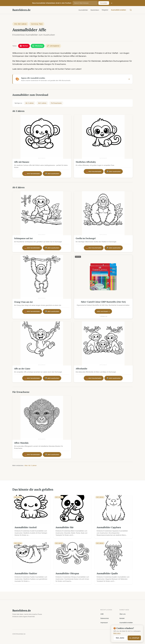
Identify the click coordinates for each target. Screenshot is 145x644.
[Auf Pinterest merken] (24, 46)
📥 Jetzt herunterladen (32, 174)
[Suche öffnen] (131, 10)
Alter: (20, 24)
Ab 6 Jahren (42, 103)
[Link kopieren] (54, 46)
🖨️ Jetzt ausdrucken (52, 174)
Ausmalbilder (83, 10)
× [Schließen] (112, 3)
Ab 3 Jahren (30, 103)
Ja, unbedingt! (134, 638)
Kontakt (122, 619)
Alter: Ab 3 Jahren (31, 466)
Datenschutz (105, 619)
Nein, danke (120, 638)
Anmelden (104, 3)
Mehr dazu (117, 633)
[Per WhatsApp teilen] (38, 46)
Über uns (122, 614)
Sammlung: (37, 24)
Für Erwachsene (56, 103)
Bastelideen (95, 10)
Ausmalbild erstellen (119, 10)
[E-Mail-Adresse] (85, 3)
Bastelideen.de (21, 10)
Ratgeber (105, 10)
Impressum (104, 623)
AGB (102, 614)
